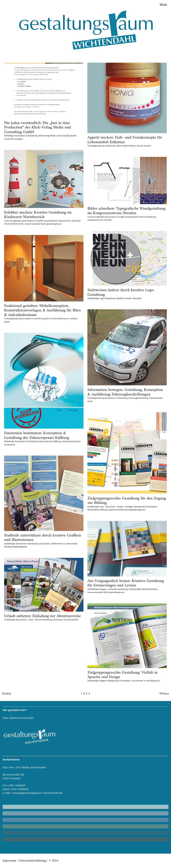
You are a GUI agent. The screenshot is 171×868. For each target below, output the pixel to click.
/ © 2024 (52, 861)
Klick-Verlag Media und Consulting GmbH (57, 136)
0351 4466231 (17, 785)
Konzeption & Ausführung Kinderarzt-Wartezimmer (48, 221)
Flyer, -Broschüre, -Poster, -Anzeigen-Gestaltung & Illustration (128, 507)
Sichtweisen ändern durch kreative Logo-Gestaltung (121, 292)
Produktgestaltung (96, 146)
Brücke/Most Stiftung (97, 510)
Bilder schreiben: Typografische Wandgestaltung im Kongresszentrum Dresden (126, 211)
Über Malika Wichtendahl (18, 718)
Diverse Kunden (144, 146)
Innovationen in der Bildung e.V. (146, 681)
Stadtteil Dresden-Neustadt (129, 298)
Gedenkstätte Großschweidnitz (143, 589)
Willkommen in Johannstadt (64, 544)
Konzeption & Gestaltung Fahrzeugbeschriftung (126, 398)
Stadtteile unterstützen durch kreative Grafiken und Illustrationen (43, 538)
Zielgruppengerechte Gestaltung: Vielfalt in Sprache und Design (122, 675)
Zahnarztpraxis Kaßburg (50, 441)
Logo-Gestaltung (107, 298)
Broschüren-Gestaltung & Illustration (33, 544)
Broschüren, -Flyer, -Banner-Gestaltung (34, 620)
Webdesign (9, 136)
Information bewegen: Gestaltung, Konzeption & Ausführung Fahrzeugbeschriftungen (125, 392)
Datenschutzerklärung (32, 861)
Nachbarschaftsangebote (16, 547)
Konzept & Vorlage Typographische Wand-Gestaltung (132, 217)
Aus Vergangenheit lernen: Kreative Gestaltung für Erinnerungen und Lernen (126, 583)
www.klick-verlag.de (13, 139)
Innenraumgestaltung (14, 221)
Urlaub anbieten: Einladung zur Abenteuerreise (42, 616)
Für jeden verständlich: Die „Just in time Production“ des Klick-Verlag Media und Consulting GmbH (37, 128)
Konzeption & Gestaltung (26, 136)
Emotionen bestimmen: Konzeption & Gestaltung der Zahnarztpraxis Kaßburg (37, 435)
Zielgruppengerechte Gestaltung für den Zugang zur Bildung (127, 501)
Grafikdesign (93, 298)
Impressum (9, 861)
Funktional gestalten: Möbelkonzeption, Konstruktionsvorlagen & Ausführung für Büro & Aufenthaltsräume (42, 310)
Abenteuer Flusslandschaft (66, 620)
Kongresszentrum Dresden (100, 220)
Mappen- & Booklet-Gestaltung (114, 589)
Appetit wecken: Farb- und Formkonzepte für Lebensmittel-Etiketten (125, 140)
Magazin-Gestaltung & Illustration (115, 681)
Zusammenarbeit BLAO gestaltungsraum (43, 224)
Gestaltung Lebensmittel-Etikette (120, 146)
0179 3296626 (20, 789)
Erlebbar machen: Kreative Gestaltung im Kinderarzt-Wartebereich (38, 215)
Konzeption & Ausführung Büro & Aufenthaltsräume (45, 319)
